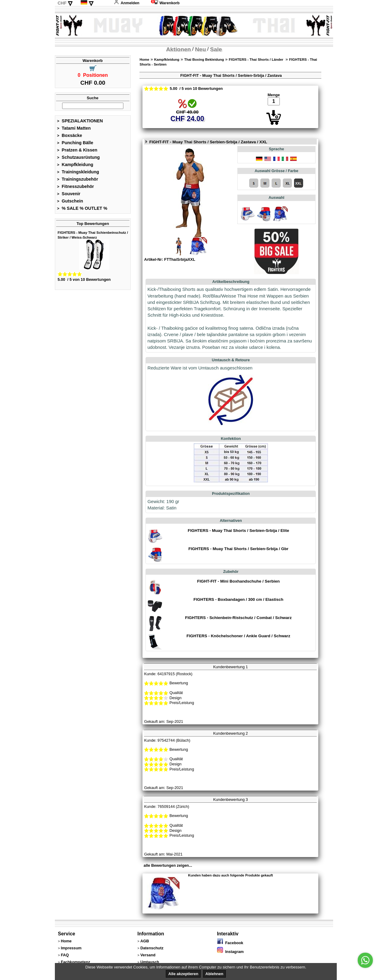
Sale (216, 49)
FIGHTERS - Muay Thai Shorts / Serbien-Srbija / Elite (238, 531)
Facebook (230, 943)
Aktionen (179, 49)
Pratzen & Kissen (77, 150)
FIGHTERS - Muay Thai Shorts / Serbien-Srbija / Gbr (238, 549)
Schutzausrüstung (78, 157)
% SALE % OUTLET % (82, 208)
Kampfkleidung (75, 165)
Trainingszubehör (78, 179)
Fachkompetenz (76, 962)
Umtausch (150, 962)
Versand (148, 955)
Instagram (230, 952)
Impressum (71, 948)
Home (144, 60)
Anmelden (127, 3)
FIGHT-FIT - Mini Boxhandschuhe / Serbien (238, 581)
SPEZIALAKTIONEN (80, 121)
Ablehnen (214, 974)
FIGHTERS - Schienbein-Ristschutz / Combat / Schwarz (239, 618)
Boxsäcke (70, 135)
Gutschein (70, 201)
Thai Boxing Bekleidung (204, 60)
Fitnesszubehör (75, 186)
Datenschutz (152, 948)
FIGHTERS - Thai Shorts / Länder (257, 60)
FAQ (65, 955)
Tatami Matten (74, 128)
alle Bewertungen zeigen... (168, 865)
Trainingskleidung (78, 172)
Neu (200, 49)
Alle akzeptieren (183, 974)
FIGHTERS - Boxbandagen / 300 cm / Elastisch (238, 599)
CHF (62, 3)
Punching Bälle (75, 143)
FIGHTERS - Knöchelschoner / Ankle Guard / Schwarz (238, 636)
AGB (145, 941)
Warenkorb (165, 3)
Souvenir (69, 194)
